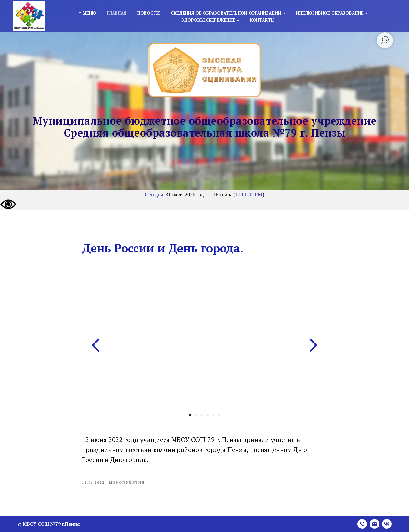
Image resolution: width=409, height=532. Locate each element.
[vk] (387, 524)
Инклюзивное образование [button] (330, 13)
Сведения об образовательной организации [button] (226, 13)
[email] (374, 524)
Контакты (262, 20)
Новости (149, 13)
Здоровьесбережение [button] (208, 20)
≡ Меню (87, 13)
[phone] (362, 524)
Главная (117, 13)
